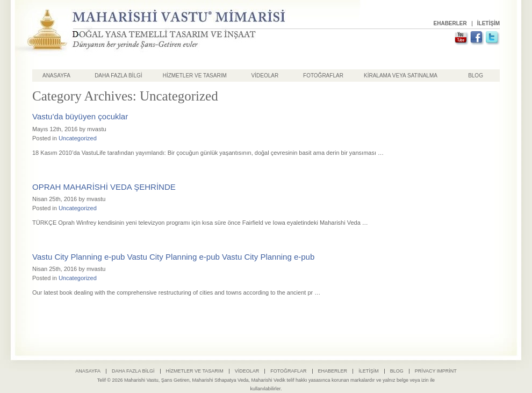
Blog (476, 76)
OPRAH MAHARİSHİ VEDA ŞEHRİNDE (104, 187)
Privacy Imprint (436, 371)
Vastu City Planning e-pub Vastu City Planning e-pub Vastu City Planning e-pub (173, 257)
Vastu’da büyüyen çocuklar (80, 116)
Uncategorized (78, 138)
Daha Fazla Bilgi (118, 76)
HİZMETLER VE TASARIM (195, 76)
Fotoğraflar (323, 76)
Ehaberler (450, 23)
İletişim (488, 23)
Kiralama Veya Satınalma (401, 76)
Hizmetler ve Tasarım (195, 371)
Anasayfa (56, 76)
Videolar (265, 76)
